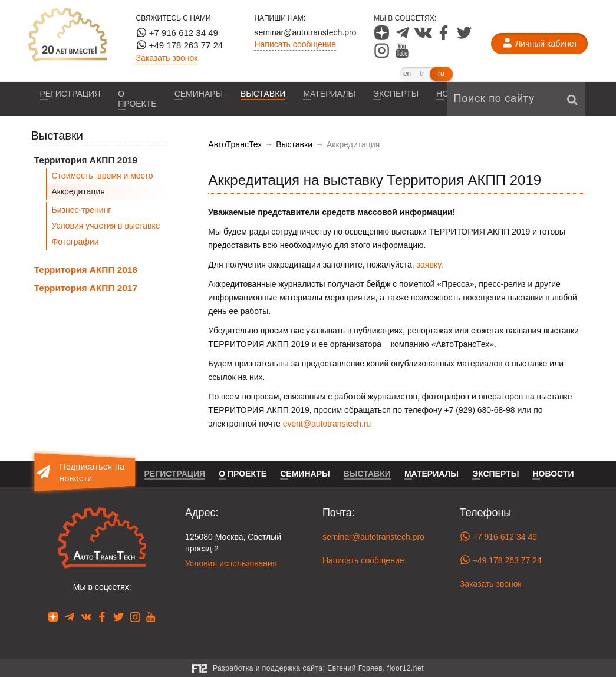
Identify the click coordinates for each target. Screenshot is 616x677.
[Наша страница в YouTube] (402, 55)
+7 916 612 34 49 (177, 32)
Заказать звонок (167, 58)
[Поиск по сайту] (516, 99)
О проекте (137, 99)
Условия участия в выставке (106, 226)
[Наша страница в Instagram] (383, 55)
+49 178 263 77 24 (180, 45)
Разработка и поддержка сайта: (318, 668)
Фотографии (75, 242)
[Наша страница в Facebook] (445, 37)
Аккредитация (78, 191)
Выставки (263, 94)
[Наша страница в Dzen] (383, 37)
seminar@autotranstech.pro (305, 32)
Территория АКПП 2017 (86, 288)
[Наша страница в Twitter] (464, 37)
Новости (553, 474)
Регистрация (70, 94)
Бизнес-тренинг (82, 210)
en (407, 74)
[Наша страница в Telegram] (403, 37)
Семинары (199, 94)
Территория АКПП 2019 (86, 160)
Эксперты (396, 94)
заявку (429, 265)
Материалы (329, 94)
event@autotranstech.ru (327, 424)
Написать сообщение (295, 44)
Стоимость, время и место (103, 176)
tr (422, 74)
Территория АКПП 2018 (86, 270)
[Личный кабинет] (539, 44)
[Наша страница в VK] (424, 37)
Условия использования (231, 563)
